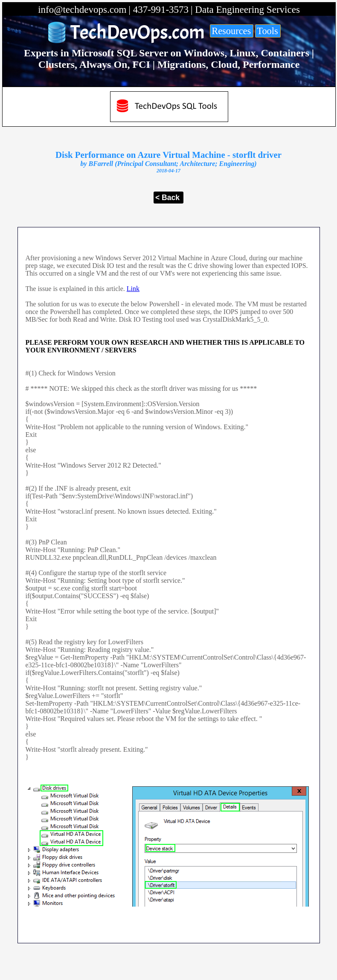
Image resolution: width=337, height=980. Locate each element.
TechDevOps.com (138, 32)
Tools (267, 31)
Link (133, 289)
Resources (231, 31)
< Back (167, 198)
